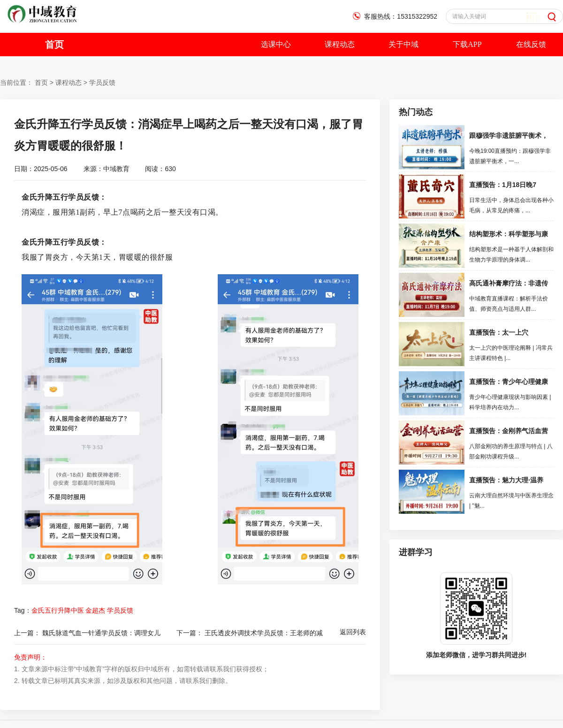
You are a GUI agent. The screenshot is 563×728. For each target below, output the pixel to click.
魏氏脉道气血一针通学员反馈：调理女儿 (101, 633)
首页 (54, 45)
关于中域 (403, 44)
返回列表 (353, 632)
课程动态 (340, 44)
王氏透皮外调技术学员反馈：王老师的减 (264, 633)
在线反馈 (531, 44)
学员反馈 (102, 83)
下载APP (467, 44)
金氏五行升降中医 (58, 610)
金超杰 (95, 610)
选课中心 (276, 44)
